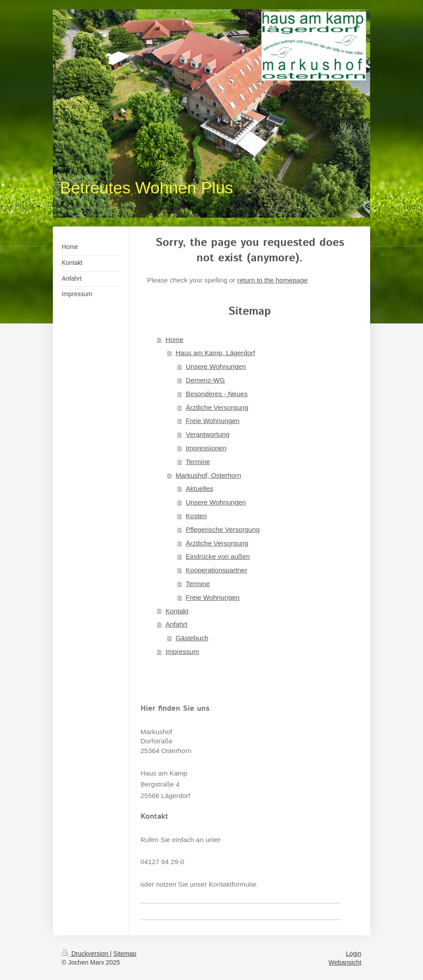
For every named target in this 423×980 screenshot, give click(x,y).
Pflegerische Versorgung (223, 529)
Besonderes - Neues (217, 394)
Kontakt (177, 611)
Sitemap (125, 954)
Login (354, 954)
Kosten (197, 516)
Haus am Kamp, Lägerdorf (215, 353)
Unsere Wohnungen (216, 366)
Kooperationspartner (217, 570)
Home (174, 340)
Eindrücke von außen (218, 556)
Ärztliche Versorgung (217, 407)
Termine (198, 462)
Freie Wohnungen (213, 421)
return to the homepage (272, 280)
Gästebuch (192, 638)
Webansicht (345, 962)
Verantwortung (208, 434)
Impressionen (206, 448)
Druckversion (86, 954)
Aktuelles (200, 488)
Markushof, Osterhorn (208, 475)
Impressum (182, 651)
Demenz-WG (206, 380)
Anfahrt (176, 624)
